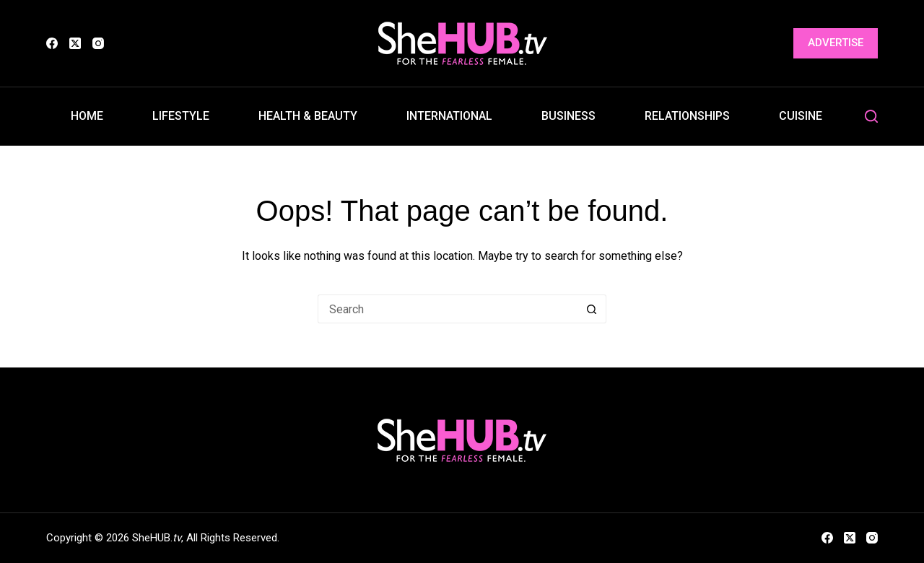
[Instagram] (98, 43)
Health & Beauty (308, 116)
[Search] (871, 116)
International (449, 116)
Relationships (687, 116)
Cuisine (801, 116)
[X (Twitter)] (75, 43)
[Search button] (592, 309)
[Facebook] (52, 43)
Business (568, 116)
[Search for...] (448, 309)
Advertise (836, 43)
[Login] (773, 44)
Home (87, 116)
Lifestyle (181, 116)
